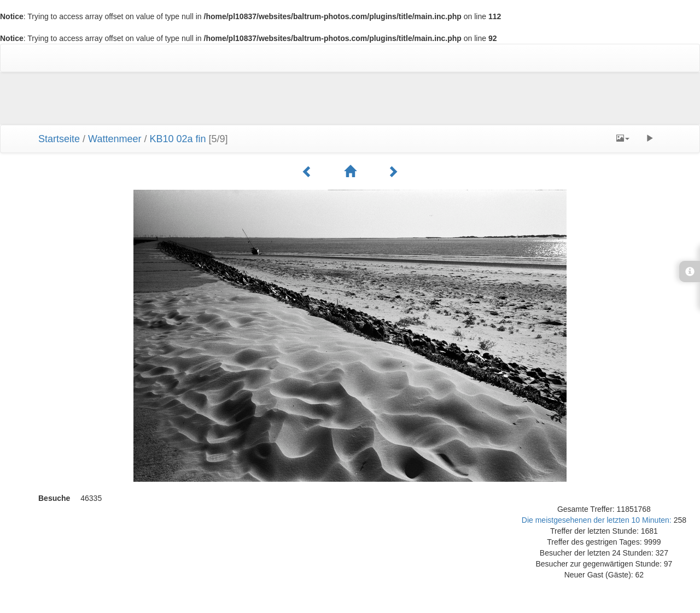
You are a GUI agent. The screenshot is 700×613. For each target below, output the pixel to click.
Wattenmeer (115, 139)
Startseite (59, 139)
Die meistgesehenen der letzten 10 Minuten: (598, 520)
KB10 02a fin (177, 139)
